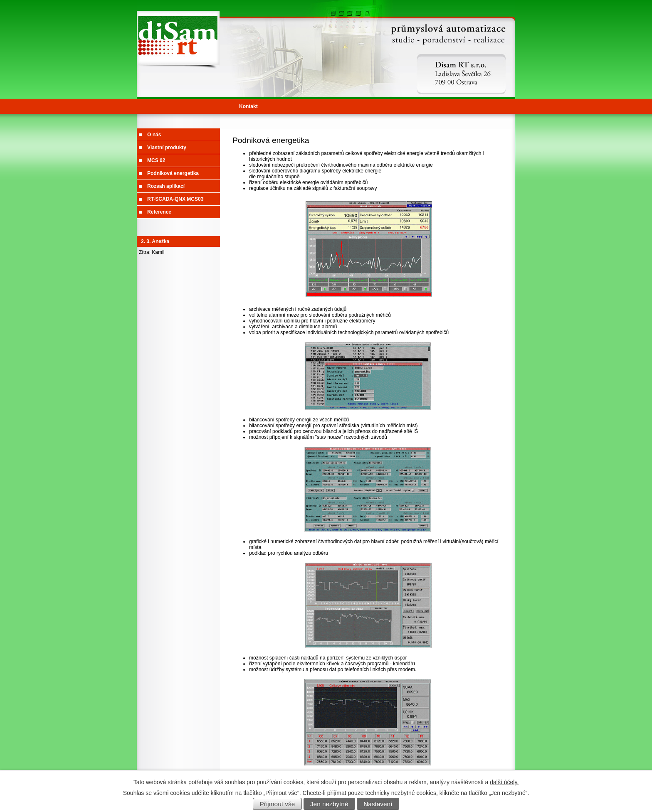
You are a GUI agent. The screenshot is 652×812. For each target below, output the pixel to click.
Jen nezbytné (329, 804)
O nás (154, 135)
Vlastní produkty (167, 148)
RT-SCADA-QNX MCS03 (175, 199)
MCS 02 (156, 160)
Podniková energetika (173, 173)
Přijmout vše (278, 804)
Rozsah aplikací (166, 186)
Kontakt (248, 106)
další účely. (504, 782)
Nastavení (378, 804)
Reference (159, 212)
